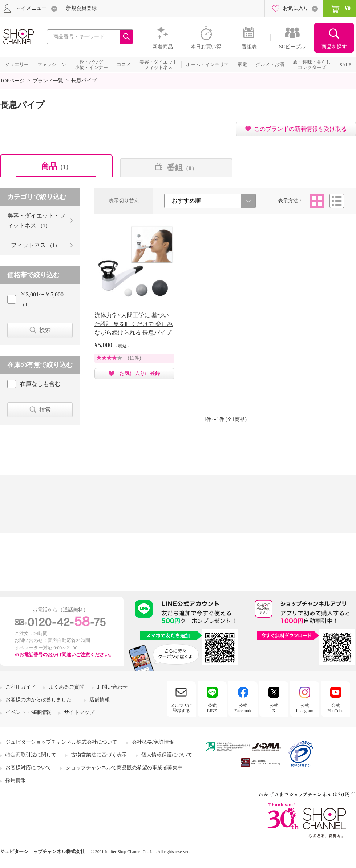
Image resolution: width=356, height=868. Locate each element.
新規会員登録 (81, 8)
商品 (56, 166)
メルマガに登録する (181, 708)
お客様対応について (28, 768)
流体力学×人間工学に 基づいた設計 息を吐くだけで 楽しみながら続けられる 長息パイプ (134, 324)
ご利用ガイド (21, 687)
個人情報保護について (167, 755)
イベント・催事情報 (28, 712)
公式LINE (212, 708)
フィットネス (35, 245)
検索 (45, 330)
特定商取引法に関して (31, 755)
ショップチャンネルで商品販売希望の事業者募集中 (124, 768)
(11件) (135, 358)
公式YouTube (336, 708)
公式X (274, 708)
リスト (337, 201)
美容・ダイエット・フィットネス (36, 221)
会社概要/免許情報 (153, 742)
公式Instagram (305, 708)
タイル (317, 201)
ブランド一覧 (48, 81)
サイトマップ (79, 712)
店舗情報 (100, 700)
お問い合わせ (112, 687)
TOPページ (12, 81)
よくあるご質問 (66, 687)
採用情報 (16, 780)
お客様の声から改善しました (39, 700)
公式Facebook (243, 708)
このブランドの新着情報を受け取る (300, 129)
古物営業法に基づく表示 (99, 755)
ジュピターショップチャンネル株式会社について (61, 742)
